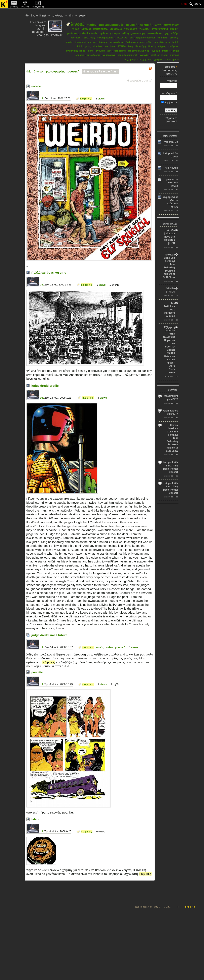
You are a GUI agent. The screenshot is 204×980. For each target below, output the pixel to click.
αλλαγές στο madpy (134, 33)
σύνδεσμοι (170, 224)
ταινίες (69, 42)
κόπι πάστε (120, 51)
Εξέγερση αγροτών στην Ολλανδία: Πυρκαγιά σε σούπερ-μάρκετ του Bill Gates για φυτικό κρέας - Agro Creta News (169, 350)
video (76, 29)
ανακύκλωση (155, 33)
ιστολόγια (58, 16)
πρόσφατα (170, 136)
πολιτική (145, 25)
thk (71, 16)
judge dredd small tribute (49, 635)
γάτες (88, 46)
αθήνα (176, 51)
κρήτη (157, 25)
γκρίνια (86, 29)
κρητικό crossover (145, 38)
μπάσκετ (72, 33)
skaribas (98, 46)
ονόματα (100, 51)
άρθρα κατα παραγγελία (138, 42)
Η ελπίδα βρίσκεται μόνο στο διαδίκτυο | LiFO (169, 237)
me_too (92, 42)
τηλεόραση (131, 29)
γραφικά (158, 59)
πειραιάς (145, 29)
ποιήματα (162, 38)
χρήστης (172, 81)
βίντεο (38, 71)
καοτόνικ (75, 38)
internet (166, 51)
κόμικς (174, 29)
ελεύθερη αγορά (159, 55)
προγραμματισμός (111, 25)
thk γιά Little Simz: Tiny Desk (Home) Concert (171, 488)
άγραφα (156, 51)
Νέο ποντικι (171, 168)
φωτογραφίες (55, 71)
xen (109, 51)
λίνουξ (77, 24)
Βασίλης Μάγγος (157, 46)
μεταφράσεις (117, 42)
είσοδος (170, 67)
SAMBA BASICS (170, 290)
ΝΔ (106, 46)
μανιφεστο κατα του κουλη (172, 183)
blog (131, 46)
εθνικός (174, 38)
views (101, 99)
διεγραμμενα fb (105, 38)
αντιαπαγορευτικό (76, 51)
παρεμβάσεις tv (162, 42)
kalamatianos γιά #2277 (170, 412)
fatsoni (36, 819)
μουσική (132, 25)
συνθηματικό (170, 93)
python (104, 33)
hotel (175, 42)
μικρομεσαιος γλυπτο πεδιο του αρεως (170, 202)
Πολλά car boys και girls (49, 272)
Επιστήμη (141, 46)
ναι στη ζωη (171, 142)
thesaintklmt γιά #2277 (171, 398)
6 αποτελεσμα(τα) (101, 71)
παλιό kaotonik (88, 33)
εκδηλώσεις (89, 38)
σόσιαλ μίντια (172, 59)
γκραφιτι (115, 33)
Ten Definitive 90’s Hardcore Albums (169, 310)
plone (91, 51)
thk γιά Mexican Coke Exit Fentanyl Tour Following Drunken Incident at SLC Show (172, 438)
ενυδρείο (173, 46)
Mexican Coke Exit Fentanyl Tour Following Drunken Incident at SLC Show (169, 266)
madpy (91, 25)
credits (190, 907)
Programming (160, 29)
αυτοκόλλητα (94, 55)
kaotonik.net (38, 16)
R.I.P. (80, 46)
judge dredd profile (45, 386)
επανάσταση (171, 25)
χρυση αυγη (109, 55)
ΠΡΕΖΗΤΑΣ (122, 38)
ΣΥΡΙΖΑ (122, 46)
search (83, 16)
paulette (37, 672)
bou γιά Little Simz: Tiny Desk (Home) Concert (171, 467)
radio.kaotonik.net (128, 55)
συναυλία (116, 29)
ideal (113, 46)
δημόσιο (80, 55)
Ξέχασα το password (171, 120)
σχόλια (172, 390)
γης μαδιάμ (171, 33)
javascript (80, 42)
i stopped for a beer (171, 155)
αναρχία (144, 55)
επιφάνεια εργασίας (139, 51)
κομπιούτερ (100, 29)
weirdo (36, 86)
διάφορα (103, 42)
